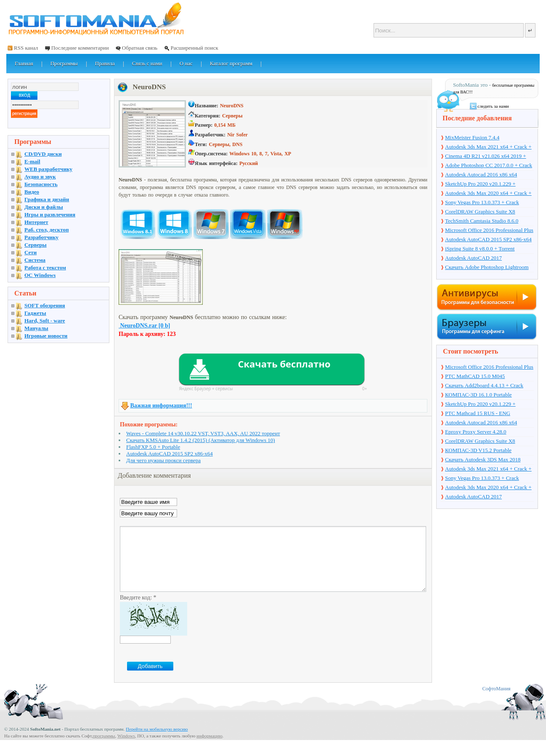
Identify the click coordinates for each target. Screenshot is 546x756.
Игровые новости (46, 336)
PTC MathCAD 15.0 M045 (475, 376)
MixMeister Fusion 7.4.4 (472, 137)
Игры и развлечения (50, 214)
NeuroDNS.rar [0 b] (144, 326)
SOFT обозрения (45, 305)
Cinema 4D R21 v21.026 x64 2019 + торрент (486, 157)
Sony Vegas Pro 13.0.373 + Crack (482, 202)
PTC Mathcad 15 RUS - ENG (478, 413)
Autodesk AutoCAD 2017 (473, 258)
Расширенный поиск (194, 48)
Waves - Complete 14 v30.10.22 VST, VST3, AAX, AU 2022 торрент (203, 433)
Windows (126, 748)
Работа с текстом (45, 268)
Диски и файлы (44, 207)
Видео (32, 192)
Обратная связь (140, 48)
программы (104, 748)
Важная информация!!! (161, 406)
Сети (30, 252)
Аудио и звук (40, 177)
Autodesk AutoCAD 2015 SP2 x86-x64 (170, 454)
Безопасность (41, 184)
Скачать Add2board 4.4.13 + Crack (484, 385)
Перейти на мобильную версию (157, 742)
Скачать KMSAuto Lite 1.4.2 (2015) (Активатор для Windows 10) (201, 440)
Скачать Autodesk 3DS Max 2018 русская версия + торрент (483, 460)
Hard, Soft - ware (45, 321)
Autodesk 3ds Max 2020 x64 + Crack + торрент (488, 194)
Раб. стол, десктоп (47, 230)
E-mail (32, 161)
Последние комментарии (80, 48)
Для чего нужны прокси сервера (163, 460)
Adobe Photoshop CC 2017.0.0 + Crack (489, 165)
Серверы (36, 245)
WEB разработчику (48, 169)
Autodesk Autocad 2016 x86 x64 (481, 174)
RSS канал (26, 48)
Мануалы (36, 328)
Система (35, 260)
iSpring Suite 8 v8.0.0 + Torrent (480, 249)
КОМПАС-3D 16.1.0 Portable (478, 395)
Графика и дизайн (47, 199)
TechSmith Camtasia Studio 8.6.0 (482, 221)
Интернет (36, 222)
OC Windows (40, 275)
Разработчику (41, 237)
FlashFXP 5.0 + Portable (153, 447)
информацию (209, 748)
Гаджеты (35, 313)
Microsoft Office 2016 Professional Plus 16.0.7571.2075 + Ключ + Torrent (489, 231)
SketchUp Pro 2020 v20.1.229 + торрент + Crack (480, 184)
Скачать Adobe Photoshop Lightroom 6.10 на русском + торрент (487, 268)
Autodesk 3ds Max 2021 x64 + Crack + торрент (488, 147)
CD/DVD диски (43, 154)
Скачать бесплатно (284, 364)
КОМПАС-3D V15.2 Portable (478, 450)
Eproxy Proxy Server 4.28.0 (476, 432)
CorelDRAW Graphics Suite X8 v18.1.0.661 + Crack (480, 212)
